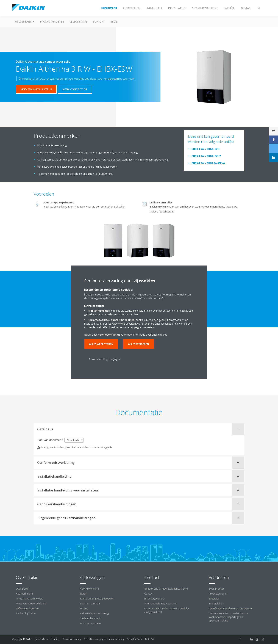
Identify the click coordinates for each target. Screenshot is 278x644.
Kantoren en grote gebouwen (97, 599)
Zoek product (216, 589)
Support (99, 22)
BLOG (114, 22)
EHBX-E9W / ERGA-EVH (205, 149)
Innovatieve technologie (30, 599)
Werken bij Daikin (26, 613)
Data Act (150, 639)
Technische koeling (91, 618)
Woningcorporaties (91, 623)
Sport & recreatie (90, 603)
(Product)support (154, 599)
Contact (149, 594)
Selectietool (78, 22)
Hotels (84, 608)
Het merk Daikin (25, 594)
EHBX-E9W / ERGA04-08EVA (208, 163)
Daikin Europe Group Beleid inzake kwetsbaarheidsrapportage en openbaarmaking (228, 617)
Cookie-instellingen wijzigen (104, 359)
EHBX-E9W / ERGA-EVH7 (206, 156)
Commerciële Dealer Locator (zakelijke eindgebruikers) (167, 610)
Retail (83, 594)
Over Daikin (22, 589)
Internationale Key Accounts (160, 603)
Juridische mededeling (48, 639)
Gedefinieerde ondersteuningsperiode (230, 608)
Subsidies (214, 599)
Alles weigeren (138, 344)
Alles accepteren (101, 344)
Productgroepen (52, 22)
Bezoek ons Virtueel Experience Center (166, 589)
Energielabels (216, 603)
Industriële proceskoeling (94, 613)
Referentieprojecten (27, 608)
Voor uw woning (89, 589)
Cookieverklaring (72, 639)
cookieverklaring (109, 335)
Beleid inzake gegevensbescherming (104, 639)
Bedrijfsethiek (134, 639)
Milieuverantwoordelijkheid (31, 603)
